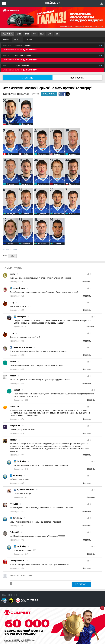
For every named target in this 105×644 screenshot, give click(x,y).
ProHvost (14, 504)
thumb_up (88, 274)
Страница (28, 78)
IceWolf (13, 362)
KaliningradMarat (17, 561)
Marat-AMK (14, 407)
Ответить (87, 282)
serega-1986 (15, 426)
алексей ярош (19, 288)
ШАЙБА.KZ (52, 3)
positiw (13, 376)
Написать (81, 584)
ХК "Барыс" (14, 249)
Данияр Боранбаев (26, 490)
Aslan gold (21, 317)
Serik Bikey (21, 461)
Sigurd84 (13, 440)
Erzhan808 (14, 532)
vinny (12, 303)
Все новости (77, 78)
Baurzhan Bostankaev (22, 347)
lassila (12, 274)
